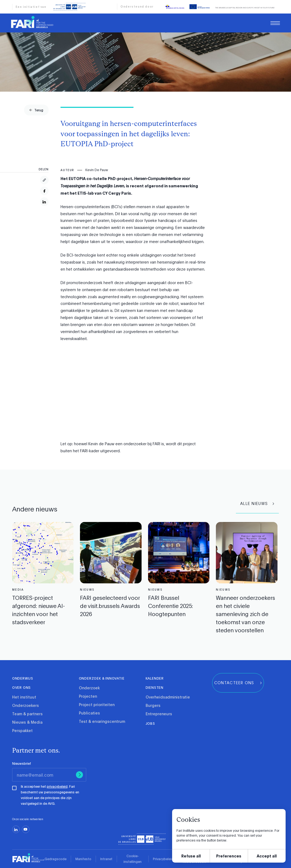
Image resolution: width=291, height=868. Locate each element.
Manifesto (83, 859)
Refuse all (191, 856)
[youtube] (26, 829)
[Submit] (79, 775)
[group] (36, 110)
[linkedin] (16, 829)
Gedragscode (56, 859)
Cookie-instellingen (133, 859)
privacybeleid (57, 786)
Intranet (106, 859)
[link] (32, 22)
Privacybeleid (163, 859)
